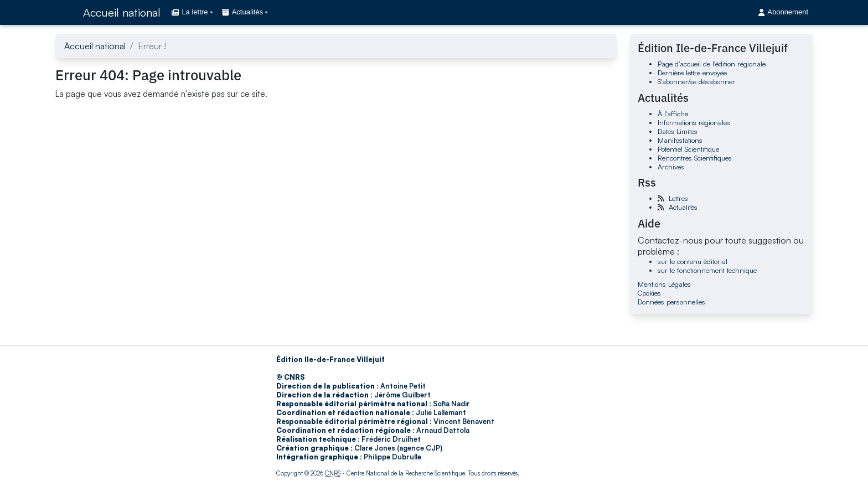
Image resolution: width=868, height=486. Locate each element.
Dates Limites (678, 131)
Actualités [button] (242, 12)
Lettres (678, 198)
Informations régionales (694, 122)
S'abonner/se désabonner (696, 81)
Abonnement (783, 12)
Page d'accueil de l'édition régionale (712, 64)
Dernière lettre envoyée (692, 73)
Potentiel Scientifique (688, 149)
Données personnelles (671, 302)
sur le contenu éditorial (693, 261)
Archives (671, 167)
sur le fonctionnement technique (707, 270)
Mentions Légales (664, 284)
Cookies (649, 293)
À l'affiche (673, 113)
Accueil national (122, 12)
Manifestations (680, 140)
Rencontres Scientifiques (695, 158)
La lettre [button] (190, 12)
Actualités (683, 207)
